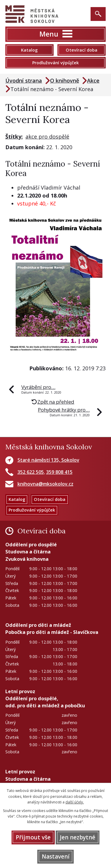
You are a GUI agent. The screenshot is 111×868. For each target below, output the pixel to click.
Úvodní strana (24, 80)
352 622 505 (31, 472)
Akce (93, 80)
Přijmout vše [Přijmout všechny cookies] (33, 837)
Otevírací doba (82, 50)
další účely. (75, 802)
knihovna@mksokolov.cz (45, 484)
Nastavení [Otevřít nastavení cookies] (56, 857)
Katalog (29, 50)
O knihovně (65, 80)
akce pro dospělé (47, 137)
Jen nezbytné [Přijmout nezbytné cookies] (78, 837)
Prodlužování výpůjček (55, 63)
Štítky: (14, 137)
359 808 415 (59, 472)
